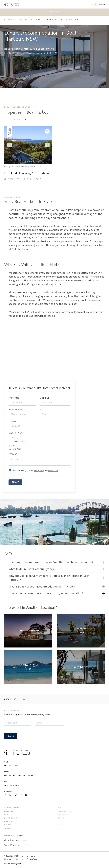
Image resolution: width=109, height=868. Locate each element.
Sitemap (61, 825)
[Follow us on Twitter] (16, 795)
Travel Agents (64, 811)
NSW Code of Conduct (14, 836)
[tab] (57, 563)
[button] (57, 562)
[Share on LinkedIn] (24, 699)
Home (7, 19)
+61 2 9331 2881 (11, 765)
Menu (102, 4)
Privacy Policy (19, 859)
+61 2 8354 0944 (11, 785)
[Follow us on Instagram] (21, 795)
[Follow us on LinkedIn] (10, 795)
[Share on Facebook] (19, 699)
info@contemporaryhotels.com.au (19, 775)
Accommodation (23, 19)
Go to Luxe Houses (13, 840)
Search (60, 818)
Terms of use (32, 859)
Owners (8, 821)
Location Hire (11, 818)
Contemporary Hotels (27, 856)
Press (60, 808)
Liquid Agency (15, 864)
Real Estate (63, 815)
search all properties (23, 120)
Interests (9, 811)
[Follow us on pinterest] (26, 795)
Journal (8, 828)
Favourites (62, 821)
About (7, 815)
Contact (8, 825)
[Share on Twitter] (15, 699)
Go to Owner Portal (13, 845)
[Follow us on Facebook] (5, 795)
